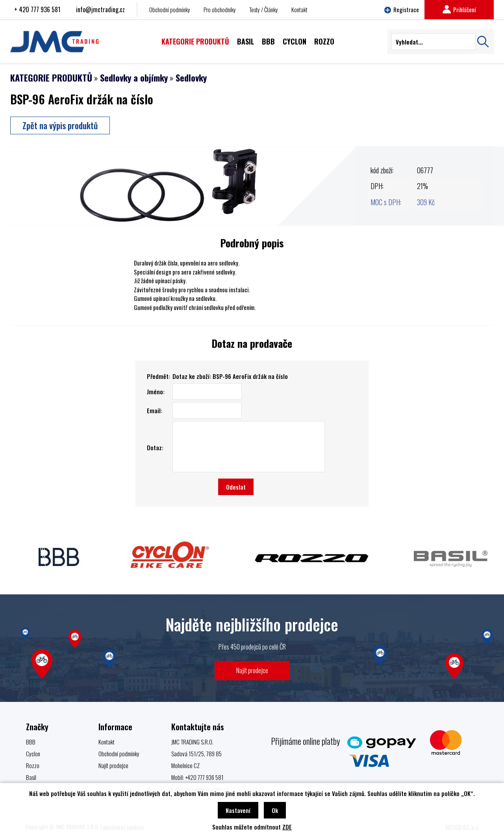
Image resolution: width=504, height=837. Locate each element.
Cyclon (33, 753)
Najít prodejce (252, 670)
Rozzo (33, 765)
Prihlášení (459, 9)
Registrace (402, 9)
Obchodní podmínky (170, 9)
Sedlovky (191, 78)
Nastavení (238, 810)
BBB (31, 742)
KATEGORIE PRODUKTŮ (51, 78)
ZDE (287, 827)
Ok (275, 810)
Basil (31, 777)
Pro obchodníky (220, 9)
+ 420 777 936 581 (37, 9)
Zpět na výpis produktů (60, 125)
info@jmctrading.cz (100, 9)
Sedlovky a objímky (134, 78)
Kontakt (299, 9)
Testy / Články (264, 9)
